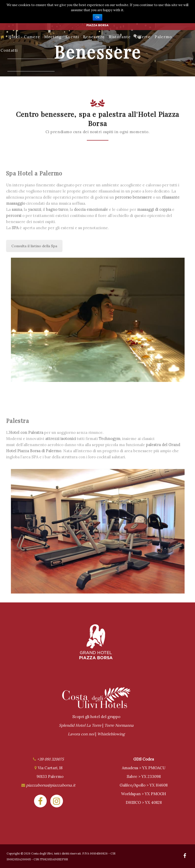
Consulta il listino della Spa (34, 246)
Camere (32, 37)
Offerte (143, 37)
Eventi (72, 37)
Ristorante (120, 37)
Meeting (53, 37)
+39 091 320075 (50, 759)
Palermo (163, 37)
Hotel (16, 37)
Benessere (94, 37)
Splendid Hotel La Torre (80, 725)
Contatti (9, 50)
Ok (97, 17)
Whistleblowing (111, 734)
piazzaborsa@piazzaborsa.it (51, 785)
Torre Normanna (119, 725)
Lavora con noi (81, 734)
